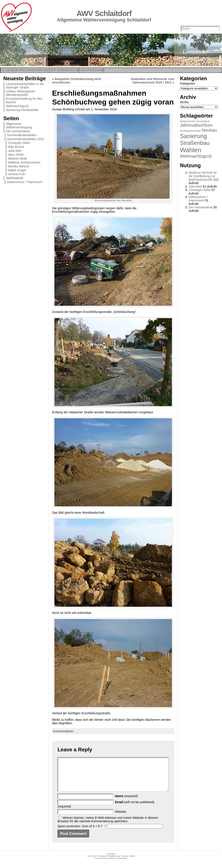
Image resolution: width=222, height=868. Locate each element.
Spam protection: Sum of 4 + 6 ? (80, 833)
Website (121, 818)
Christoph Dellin (19, 143)
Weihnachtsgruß (17, 106)
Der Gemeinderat (18, 131)
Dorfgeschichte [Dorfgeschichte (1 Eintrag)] (188, 121)
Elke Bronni (16, 147)
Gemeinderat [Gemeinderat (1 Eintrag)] (203, 121)
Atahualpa (123, 865)
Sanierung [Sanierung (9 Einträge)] (193, 136)
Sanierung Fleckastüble (22, 110)
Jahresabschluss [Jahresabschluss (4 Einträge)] (196, 125)
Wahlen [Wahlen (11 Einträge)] (191, 150)
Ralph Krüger (17, 170)
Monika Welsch (19, 166)
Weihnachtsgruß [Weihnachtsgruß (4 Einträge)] (196, 156)
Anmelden (111, 860)
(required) (126, 803)
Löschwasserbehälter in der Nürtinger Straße (25, 86)
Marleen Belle (18, 159)
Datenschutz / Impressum (25, 182)
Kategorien (188, 83)
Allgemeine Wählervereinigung (19, 126)
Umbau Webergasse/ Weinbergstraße (20, 93)
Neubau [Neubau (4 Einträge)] (209, 130)
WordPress (111, 865)
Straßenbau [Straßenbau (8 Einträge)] (195, 143)
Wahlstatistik (15, 178)
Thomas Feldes (128, 863)
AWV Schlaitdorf (104, 13)
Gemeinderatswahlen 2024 (26, 139)
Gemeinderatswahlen (22, 135)
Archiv (184, 102)
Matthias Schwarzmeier (24, 162)
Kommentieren (63, 731)
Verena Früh (17, 174)
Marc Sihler (16, 155)
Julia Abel (15, 151)
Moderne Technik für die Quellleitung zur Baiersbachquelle (203, 176)
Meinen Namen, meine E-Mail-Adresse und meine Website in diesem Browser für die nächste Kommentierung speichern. (108, 826)
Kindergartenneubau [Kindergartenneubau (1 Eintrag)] (190, 131)
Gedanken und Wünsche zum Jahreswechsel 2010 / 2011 (153, 81)
